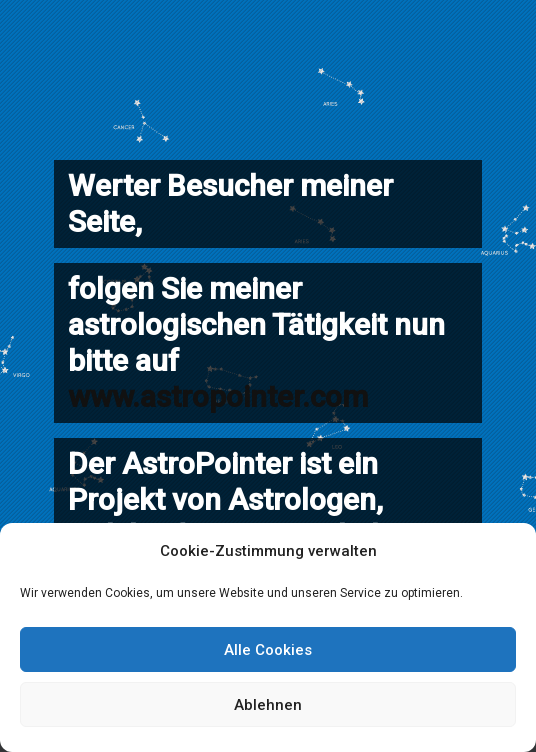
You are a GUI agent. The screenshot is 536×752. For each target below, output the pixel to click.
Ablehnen (268, 705)
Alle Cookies (268, 650)
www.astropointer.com (218, 396)
